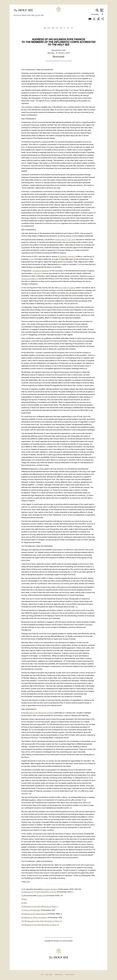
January (40, 15)
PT (72, 28)
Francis (17, 15)
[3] (70, 487)
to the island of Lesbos (66, 288)
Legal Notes (49, 975)
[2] (36, 485)
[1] (90, 86)
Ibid (25, 899)
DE (49, 28)
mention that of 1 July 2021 (65, 240)
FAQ (42, 975)
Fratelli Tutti (41, 895)
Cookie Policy (59, 975)
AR (45, 28)
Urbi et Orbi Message (32, 910)
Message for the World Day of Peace (40, 713)
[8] (40, 656)
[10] (48, 724)
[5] (87, 495)
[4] (51, 490)
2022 (33, 15)
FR (61, 28)
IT (65, 28)
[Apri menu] (102, 10)
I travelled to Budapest (41, 271)
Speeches (26, 15)
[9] (64, 661)
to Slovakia (37, 273)
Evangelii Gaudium (50, 889)
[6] (64, 555)
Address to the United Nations (35, 914)
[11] (71, 808)
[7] (77, 607)
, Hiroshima (35, 917)
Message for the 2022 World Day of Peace (40, 892)
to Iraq (31, 259)
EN (53, 28)
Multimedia (58, 57)
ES (57, 28)
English (96, 15)
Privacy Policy (70, 975)
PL (68, 28)
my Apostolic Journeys (66, 256)
